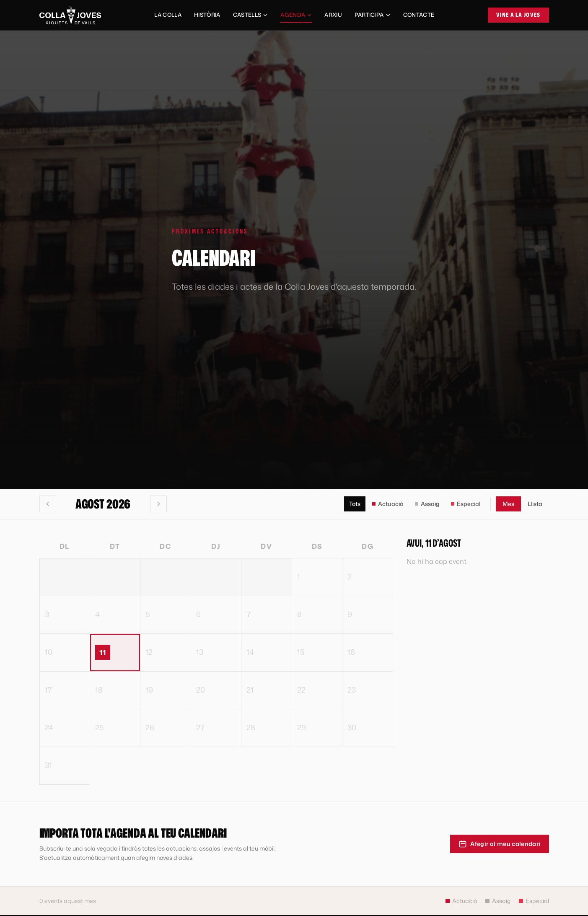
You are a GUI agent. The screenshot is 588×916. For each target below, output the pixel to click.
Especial (466, 504)
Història (207, 15)
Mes (508, 504)
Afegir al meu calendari (499, 844)
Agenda (296, 17)
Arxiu (333, 15)
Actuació (388, 504)
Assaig (427, 504)
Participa (373, 15)
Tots (355, 504)
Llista (535, 504)
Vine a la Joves (518, 15)
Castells (251, 15)
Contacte (419, 15)
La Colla (168, 15)
